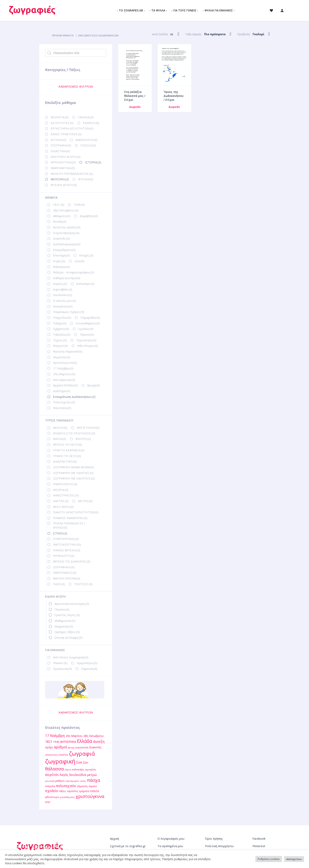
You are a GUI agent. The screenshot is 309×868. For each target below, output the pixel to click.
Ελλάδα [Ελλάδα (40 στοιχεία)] (85, 741)
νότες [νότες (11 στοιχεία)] (83, 781)
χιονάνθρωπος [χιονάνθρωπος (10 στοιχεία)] (67, 797)
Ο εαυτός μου (65, 301)
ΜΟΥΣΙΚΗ (60, 179)
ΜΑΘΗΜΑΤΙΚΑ (63, 168)
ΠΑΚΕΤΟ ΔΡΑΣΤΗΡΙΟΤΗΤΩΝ (76, 512)
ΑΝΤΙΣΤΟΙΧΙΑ (88, 428)
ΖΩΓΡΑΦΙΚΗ (64, 567)
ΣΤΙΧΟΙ (60, 533)
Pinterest (259, 846)
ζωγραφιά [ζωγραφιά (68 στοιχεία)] (82, 753)
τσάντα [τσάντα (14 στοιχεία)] (94, 791)
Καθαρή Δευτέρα (67, 278)
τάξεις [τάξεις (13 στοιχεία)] (62, 791)
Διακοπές (61, 238)
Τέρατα (87, 334)
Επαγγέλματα (64, 250)
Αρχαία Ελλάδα (65, 385)
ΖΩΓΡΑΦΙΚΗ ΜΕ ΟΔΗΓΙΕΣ (73, 473)
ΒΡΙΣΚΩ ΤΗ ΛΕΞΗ (67, 444)
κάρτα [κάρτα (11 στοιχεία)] (68, 769)
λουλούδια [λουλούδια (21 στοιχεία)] (78, 775)
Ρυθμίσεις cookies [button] (269, 859)
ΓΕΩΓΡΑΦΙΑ (61, 145)
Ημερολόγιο (87, 663)
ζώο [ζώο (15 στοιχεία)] (86, 762)
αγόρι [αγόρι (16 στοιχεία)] (49, 747)
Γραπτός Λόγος (67, 615)
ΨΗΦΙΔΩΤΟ (64, 556)
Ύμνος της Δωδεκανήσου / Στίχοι (174, 96)
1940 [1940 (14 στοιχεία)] (56, 742)
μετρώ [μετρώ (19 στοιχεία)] (92, 775)
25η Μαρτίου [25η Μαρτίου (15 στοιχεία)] (74, 736)
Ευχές (59, 261)
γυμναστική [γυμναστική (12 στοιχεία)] (82, 747)
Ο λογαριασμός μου (171, 838)
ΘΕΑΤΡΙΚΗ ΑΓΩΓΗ (66, 157)
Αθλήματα (62, 216)
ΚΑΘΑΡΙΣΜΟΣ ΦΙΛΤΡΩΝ (76, 86)
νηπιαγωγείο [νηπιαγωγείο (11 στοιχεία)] (72, 781)
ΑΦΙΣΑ (60, 439)
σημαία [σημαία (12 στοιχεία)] (93, 786)
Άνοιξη (60, 221)
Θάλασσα (61, 267)
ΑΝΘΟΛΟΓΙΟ (86, 140)
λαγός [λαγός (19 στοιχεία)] (64, 775)
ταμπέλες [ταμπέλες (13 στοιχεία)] (73, 791)
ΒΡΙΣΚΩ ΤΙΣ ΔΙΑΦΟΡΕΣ (72, 561)
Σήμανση (89, 669)
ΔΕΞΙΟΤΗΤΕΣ (62, 123)
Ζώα (79, 261)
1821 (59, 205)
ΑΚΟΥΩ (60, 428)
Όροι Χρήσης (214, 838)
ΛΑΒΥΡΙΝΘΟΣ (65, 573)
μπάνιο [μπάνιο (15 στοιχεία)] (60, 781)
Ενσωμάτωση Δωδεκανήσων (74, 397)
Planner (60, 663)
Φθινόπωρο (88, 346)
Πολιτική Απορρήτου (219, 846)
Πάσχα (60, 323)
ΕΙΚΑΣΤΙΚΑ (60, 151)
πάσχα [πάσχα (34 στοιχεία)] (94, 780)
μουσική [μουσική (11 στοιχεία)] (50, 781)
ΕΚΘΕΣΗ (91, 123)
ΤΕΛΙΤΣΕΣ (83, 584)
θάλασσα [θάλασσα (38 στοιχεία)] (54, 769)
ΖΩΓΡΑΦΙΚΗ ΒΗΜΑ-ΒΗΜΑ (73, 467)
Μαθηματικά (65, 621)
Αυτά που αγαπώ (67, 227)
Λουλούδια (63, 295)
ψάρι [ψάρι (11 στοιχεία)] (48, 802)
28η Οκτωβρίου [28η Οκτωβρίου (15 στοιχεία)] (94, 736)
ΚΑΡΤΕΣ (61, 501)
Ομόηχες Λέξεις (67, 632)
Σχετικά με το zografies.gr (128, 846)
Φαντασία (62, 408)
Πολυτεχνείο (64, 402)
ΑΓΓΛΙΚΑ (58, 140)
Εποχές (86, 255)
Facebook (259, 838)
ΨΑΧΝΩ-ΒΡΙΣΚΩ (67, 550)
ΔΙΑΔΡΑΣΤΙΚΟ (65, 461)
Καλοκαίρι (85, 284)
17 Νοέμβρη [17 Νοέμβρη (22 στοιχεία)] (55, 736)
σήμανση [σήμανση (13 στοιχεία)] (82, 786)
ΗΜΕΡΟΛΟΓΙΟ (65, 484)
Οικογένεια (63, 306)
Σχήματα (61, 329)
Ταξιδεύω (62, 334)
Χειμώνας (62, 357)
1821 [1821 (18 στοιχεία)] (49, 742)
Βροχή (94, 385)
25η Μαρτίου (64, 374)
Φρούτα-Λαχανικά (68, 351)
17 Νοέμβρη (63, 368)
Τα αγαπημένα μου (170, 846)
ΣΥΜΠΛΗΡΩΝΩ (66, 539)
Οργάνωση (62, 669)
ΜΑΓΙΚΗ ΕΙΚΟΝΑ (67, 578)
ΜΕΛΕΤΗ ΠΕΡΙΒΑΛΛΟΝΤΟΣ (72, 174)
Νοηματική (64, 626)
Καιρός (60, 284)
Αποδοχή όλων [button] (294, 859)
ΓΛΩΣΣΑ (88, 145)
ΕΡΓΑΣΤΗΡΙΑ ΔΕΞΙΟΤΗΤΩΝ (72, 128)
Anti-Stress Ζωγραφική (71, 657)
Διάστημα (62, 391)
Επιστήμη (61, 255)
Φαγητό (60, 346)
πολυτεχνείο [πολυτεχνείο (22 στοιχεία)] (66, 786)
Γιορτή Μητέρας (66, 233)
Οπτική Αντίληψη (68, 638)
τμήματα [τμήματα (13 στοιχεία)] (84, 791)
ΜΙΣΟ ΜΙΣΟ (63, 507)
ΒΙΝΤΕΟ (83, 439)
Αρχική (114, 838)
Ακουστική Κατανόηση (72, 604)
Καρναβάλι (63, 289)
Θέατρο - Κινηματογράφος (74, 272)
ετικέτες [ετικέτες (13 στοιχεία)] (63, 755)
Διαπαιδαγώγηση (67, 244)
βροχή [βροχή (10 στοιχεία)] (71, 748)
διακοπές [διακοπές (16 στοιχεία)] (95, 747)
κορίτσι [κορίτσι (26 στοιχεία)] (52, 775)
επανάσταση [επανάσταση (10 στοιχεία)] (51, 755)
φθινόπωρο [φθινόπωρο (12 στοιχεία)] (52, 797)
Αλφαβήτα (89, 216)
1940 (79, 205)
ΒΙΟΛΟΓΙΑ (60, 117)
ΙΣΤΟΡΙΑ (93, 162)
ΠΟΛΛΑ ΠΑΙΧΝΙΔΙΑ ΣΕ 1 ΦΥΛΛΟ (69, 525)
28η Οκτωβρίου (66, 210)
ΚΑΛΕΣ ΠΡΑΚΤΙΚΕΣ (66, 134)
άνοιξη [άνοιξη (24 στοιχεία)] (99, 741)
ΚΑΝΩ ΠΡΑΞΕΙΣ (66, 495)
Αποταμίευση (64, 380)
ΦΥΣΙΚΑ (86, 179)
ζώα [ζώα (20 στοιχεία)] (79, 762)
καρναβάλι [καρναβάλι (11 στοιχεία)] (90, 769)
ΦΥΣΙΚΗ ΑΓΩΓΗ (64, 185)
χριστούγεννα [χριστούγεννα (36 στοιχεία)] (90, 796)
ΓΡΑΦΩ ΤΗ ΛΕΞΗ (67, 456)
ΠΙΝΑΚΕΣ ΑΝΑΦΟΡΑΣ (70, 518)
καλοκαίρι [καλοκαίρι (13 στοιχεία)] (78, 769)
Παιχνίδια (62, 317)
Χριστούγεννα (65, 363)
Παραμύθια (90, 317)
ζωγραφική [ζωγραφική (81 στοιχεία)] (60, 761)
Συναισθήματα (88, 323)
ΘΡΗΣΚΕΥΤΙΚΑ (63, 162)
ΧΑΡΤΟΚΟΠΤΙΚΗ (67, 544)
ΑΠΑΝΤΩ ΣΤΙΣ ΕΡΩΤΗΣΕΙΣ (74, 433)
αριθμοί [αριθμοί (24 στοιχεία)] (60, 747)
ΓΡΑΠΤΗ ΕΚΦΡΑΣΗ (69, 450)
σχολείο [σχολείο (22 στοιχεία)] (52, 791)
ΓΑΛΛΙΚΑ (86, 117)
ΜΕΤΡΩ (85, 501)
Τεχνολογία (86, 340)
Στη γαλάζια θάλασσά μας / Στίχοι (135, 96)
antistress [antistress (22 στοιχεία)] (68, 741)
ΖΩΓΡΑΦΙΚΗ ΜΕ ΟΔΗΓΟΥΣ (74, 478)
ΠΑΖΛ (59, 584)
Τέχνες (60, 340)
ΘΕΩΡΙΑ (61, 490)
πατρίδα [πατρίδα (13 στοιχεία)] (50, 786)
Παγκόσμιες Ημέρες (69, 312)
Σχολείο (86, 329)
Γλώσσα (62, 609)
